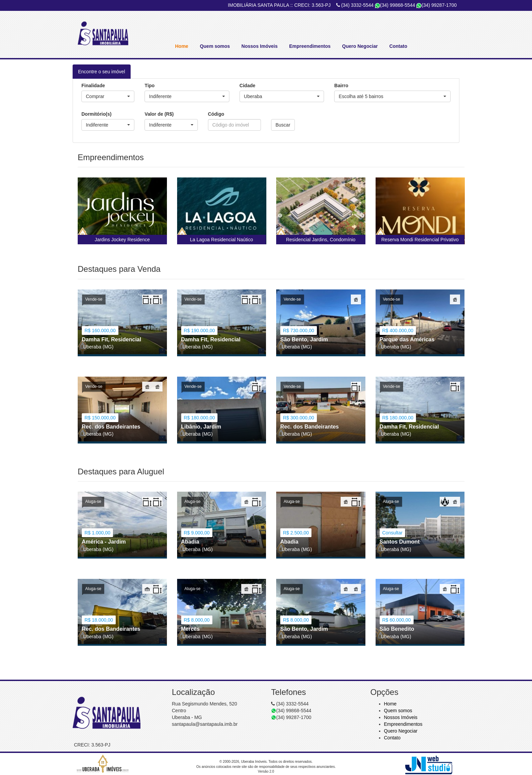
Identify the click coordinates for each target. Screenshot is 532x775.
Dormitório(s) (97, 114)
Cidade (248, 86)
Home (182, 46)
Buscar (283, 125)
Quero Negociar (360, 46)
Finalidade (93, 86)
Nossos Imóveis (260, 46)
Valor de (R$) (159, 114)
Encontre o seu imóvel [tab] (102, 72)
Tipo (149, 86)
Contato (398, 46)
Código (216, 114)
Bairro (341, 86)
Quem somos (215, 46)
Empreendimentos (310, 46)
